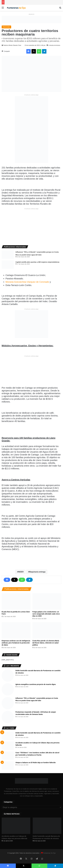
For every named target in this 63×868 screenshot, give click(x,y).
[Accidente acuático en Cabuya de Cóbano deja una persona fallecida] (8, 746)
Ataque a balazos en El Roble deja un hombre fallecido (36, 763)
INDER (21, 572)
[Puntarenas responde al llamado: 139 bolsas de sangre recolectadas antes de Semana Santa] (8, 717)
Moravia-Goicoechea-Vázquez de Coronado (27, 282)
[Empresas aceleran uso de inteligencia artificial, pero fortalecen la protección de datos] (16, 630)
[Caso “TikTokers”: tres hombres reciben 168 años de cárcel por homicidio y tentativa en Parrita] (8, 756)
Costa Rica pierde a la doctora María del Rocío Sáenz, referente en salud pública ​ (46, 643)
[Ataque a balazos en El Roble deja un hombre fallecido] (8, 766)
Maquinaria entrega (37, 572)
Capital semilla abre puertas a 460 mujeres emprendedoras (37, 262)
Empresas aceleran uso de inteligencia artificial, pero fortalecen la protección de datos (16, 643)
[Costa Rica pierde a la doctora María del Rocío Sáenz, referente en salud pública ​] (47, 630)
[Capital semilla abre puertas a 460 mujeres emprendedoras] (8, 265)
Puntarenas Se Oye (49, 853)
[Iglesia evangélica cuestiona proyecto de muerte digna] (8, 689)
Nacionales (6, 27)
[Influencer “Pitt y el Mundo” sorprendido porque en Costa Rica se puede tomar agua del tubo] (8, 255)
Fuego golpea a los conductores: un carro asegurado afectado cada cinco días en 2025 (46, 614)
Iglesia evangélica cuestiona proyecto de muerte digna (36, 684)
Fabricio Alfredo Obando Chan (12, 45)
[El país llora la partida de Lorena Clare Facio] (16, 601)
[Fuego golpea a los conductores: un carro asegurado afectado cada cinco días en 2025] (47, 601)
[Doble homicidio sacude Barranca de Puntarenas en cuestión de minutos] (8, 676)
